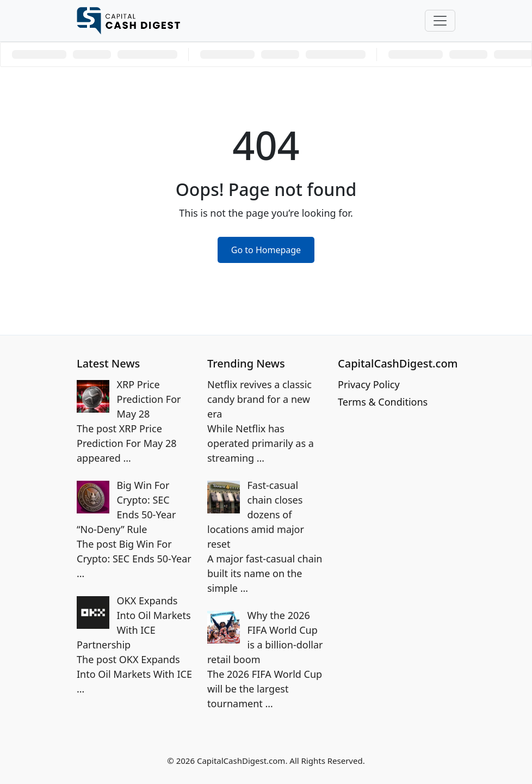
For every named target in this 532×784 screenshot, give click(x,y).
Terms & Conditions (383, 402)
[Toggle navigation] (440, 21)
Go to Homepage (266, 250)
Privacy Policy (369, 384)
